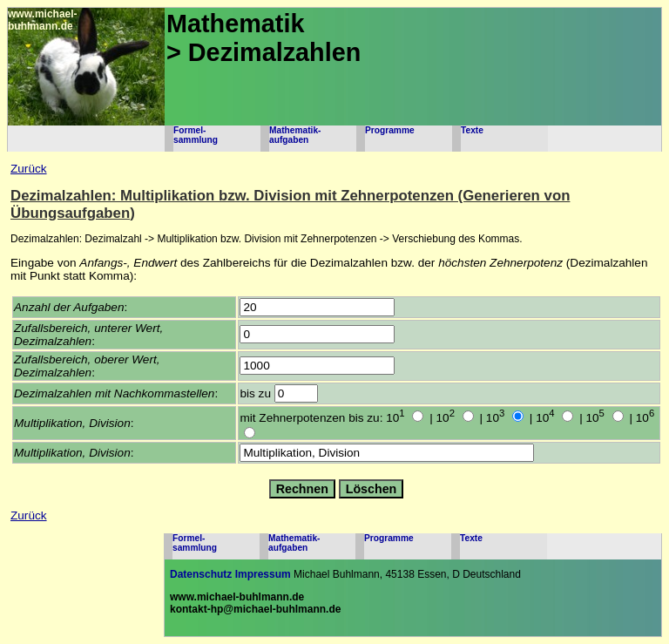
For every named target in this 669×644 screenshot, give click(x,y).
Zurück (29, 169)
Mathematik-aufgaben (295, 135)
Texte (472, 130)
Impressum (263, 574)
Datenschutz (201, 574)
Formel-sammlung (196, 135)
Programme (390, 130)
